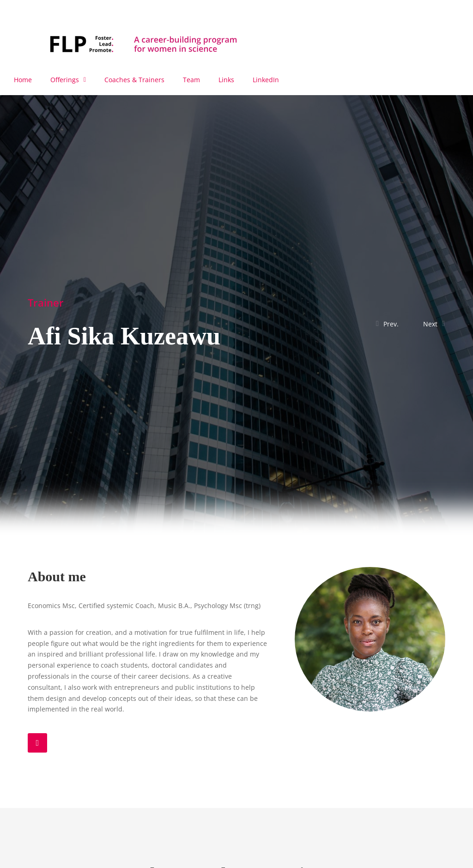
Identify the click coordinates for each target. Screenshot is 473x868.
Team (191, 80)
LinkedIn (266, 80)
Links (226, 80)
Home (23, 80)
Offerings (68, 80)
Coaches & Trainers (134, 80)
